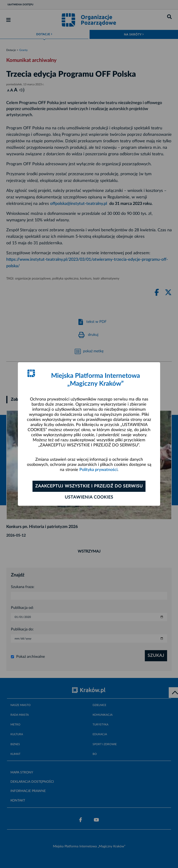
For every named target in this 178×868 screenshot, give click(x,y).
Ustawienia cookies (89, 497)
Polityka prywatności (98, 470)
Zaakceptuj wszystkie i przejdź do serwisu (89, 486)
